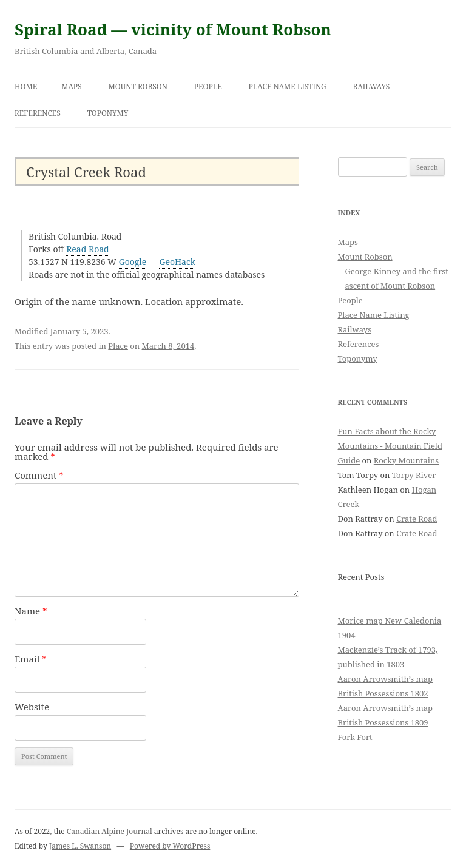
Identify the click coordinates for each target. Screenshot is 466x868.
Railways (372, 86)
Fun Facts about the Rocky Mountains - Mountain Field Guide (390, 446)
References (38, 113)
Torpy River (414, 475)
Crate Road (417, 519)
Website (32, 707)
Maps (72, 86)
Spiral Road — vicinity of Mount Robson (173, 29)
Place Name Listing (288, 86)
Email (31, 659)
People (208, 86)
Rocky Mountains (406, 460)
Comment (39, 475)
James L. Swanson (80, 846)
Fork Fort (355, 737)
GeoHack (177, 262)
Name (31, 611)
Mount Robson (138, 86)
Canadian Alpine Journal (110, 831)
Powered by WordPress (170, 846)
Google (133, 262)
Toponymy (108, 113)
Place (118, 346)
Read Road (88, 249)
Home (26, 86)
